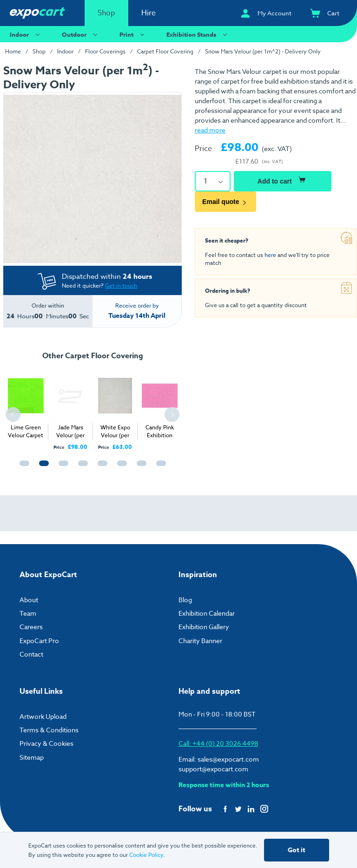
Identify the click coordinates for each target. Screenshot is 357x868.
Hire (149, 13)
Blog (185, 600)
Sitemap (32, 757)
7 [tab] (139, 467)
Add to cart (283, 180)
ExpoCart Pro (39, 641)
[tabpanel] (26, 404)
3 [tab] (61, 467)
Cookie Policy (146, 855)
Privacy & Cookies (46, 743)
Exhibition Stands (198, 34)
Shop (106, 13)
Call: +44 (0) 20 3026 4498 (218, 743)
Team (28, 613)
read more (210, 130)
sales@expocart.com (228, 759)
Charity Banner (200, 641)
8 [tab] (159, 467)
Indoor (26, 34)
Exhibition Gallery (204, 627)
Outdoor (81, 34)
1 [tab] (22, 467)
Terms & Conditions (49, 730)
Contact (31, 654)
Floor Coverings (105, 51)
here (270, 255)
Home (13, 51)
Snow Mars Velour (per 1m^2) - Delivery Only (263, 51)
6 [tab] (120, 467)
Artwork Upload (43, 716)
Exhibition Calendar (207, 613)
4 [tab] (81, 467)
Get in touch (121, 286)
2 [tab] (42, 467)
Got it (297, 850)
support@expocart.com (213, 769)
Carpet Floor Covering (165, 51)
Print (133, 34)
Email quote (225, 202)
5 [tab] (100, 467)
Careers (31, 627)
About (29, 600)
